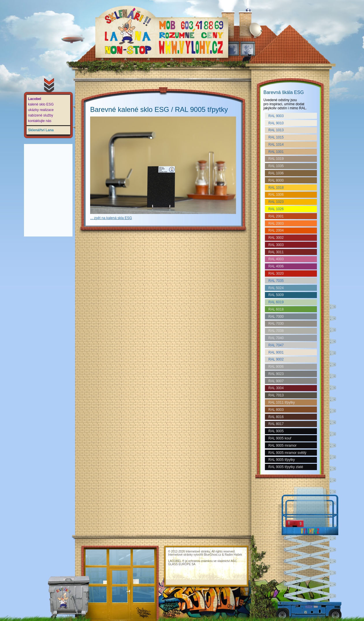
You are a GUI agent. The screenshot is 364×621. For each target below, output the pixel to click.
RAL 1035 (276, 166)
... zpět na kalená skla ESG (111, 218)
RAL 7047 (276, 345)
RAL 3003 (276, 245)
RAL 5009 (276, 295)
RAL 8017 (276, 424)
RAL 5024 (276, 288)
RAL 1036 (276, 173)
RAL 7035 (276, 281)
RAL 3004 (276, 388)
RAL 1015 (276, 137)
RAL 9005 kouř (280, 438)
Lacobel (35, 99)
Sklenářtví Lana (41, 130)
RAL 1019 (276, 159)
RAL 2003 (276, 223)
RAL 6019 (276, 302)
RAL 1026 (276, 209)
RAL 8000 (276, 180)
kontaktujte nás (40, 121)
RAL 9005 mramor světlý (287, 453)
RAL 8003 (276, 410)
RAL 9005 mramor (283, 446)
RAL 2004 (276, 230)
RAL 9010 (276, 123)
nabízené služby (41, 115)
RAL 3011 (276, 252)
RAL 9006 (276, 367)
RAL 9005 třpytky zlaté (286, 467)
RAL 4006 (276, 266)
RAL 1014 (276, 145)
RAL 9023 (276, 374)
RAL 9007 (276, 381)
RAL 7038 (276, 331)
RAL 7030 (276, 324)
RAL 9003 (276, 116)
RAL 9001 (276, 352)
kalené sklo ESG (41, 104)
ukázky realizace (41, 110)
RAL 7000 (276, 317)
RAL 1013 (276, 130)
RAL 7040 (276, 338)
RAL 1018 (276, 188)
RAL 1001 (276, 152)
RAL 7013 (276, 395)
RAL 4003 (276, 259)
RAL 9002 (276, 359)
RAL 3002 (276, 238)
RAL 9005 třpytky (282, 460)
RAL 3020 (276, 273)
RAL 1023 (276, 202)
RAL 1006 (276, 195)
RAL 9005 (276, 431)
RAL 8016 (276, 417)
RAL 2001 (276, 216)
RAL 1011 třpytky (282, 402)
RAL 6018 (276, 309)
